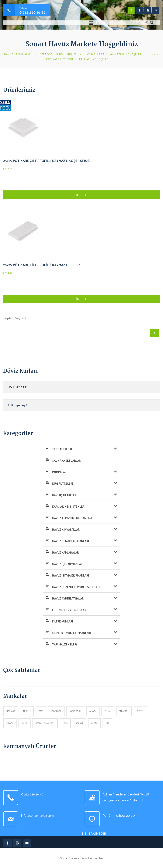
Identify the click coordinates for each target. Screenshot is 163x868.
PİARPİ (25, 723)
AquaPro (93, 711)
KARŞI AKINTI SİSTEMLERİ (69, 506)
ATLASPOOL (56, 711)
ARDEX (94, 723)
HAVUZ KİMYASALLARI (66, 529)
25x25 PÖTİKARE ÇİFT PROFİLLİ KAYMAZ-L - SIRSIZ (42, 265)
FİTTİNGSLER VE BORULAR (69, 610)
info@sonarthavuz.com (37, 815)
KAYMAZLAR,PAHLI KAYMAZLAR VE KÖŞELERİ (114, 54)
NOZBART (11, 711)
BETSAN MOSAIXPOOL (45, 723)
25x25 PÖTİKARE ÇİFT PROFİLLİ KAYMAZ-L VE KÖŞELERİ (103, 56)
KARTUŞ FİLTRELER (64, 495)
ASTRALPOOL (75, 711)
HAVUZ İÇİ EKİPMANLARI (68, 564)
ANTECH (141, 711)
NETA (65, 723)
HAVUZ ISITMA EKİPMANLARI (71, 575)
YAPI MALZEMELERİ (65, 644)
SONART (79, 723)
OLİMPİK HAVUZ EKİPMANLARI (72, 633)
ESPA (41, 711)
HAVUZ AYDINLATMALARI (68, 598)
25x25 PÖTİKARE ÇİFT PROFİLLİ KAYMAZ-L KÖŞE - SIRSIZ (46, 161)
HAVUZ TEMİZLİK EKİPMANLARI (72, 518)
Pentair (108, 711)
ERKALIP (27, 711)
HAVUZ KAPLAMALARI (18, 54)
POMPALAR (59, 472)
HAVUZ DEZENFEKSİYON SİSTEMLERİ (76, 587)
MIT (107, 723)
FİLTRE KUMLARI (63, 621)
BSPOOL (10, 723)
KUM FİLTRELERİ (63, 483)
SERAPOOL (124, 711)
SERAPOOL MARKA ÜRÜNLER (58, 54)
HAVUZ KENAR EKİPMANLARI (71, 541)
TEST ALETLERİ (62, 449)
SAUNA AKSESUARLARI (67, 460)
